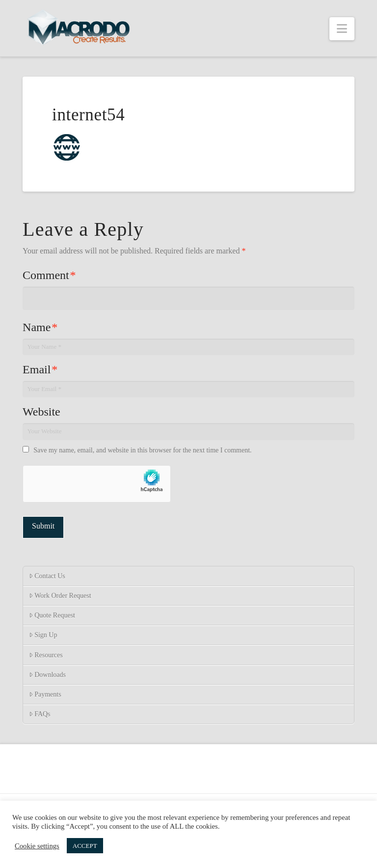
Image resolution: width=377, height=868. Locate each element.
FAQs (40, 714)
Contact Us (47, 576)
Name (40, 327)
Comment (49, 275)
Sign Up (43, 635)
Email (40, 369)
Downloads (47, 675)
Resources (46, 655)
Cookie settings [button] (37, 846)
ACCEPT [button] (85, 846)
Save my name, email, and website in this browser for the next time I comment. (142, 450)
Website (41, 412)
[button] (342, 29)
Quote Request (52, 615)
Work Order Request (60, 596)
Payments (45, 694)
